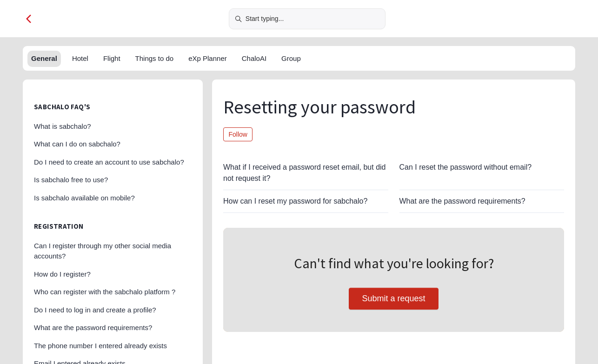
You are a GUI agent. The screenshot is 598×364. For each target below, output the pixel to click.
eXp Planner (208, 58)
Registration (59, 226)
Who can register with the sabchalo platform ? (105, 292)
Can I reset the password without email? (466, 167)
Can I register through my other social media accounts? (103, 251)
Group (291, 58)
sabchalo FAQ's (62, 107)
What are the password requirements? (462, 201)
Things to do (155, 58)
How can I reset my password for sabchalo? (295, 201)
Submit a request (393, 298)
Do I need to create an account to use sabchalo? (109, 162)
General (44, 58)
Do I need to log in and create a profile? (95, 310)
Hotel (80, 58)
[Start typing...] (307, 19)
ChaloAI (254, 58)
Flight (112, 58)
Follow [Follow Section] (238, 134)
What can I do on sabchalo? (77, 144)
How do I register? (62, 274)
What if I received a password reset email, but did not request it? (305, 173)
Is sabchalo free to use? (71, 180)
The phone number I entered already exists (100, 346)
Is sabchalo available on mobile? (84, 198)
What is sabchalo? (63, 126)
